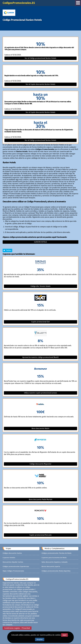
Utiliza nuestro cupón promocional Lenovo (40, 393)
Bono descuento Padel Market (40, 499)
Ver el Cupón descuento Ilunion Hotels (40, 84)
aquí (64, 635)
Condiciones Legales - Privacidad (17, 628)
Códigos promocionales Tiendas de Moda (56, 553)
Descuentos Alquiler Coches (13, 562)
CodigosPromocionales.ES (19, 3)
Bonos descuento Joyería (51, 566)
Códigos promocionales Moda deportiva (56, 571)
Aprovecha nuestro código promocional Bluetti (40, 357)
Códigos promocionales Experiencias (16, 566)
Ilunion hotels (40, 242)
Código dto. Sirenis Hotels (40, 286)
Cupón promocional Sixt (40, 322)
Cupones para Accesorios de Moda (54, 558)
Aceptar (40, 639)
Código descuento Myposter (40, 464)
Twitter (7, 250)
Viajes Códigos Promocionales (13, 571)
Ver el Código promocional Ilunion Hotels (40, 58)
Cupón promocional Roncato (40, 535)
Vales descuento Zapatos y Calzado (55, 562)
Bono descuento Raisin (40, 428)
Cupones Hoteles (9, 558)
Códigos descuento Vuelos (12, 553)
